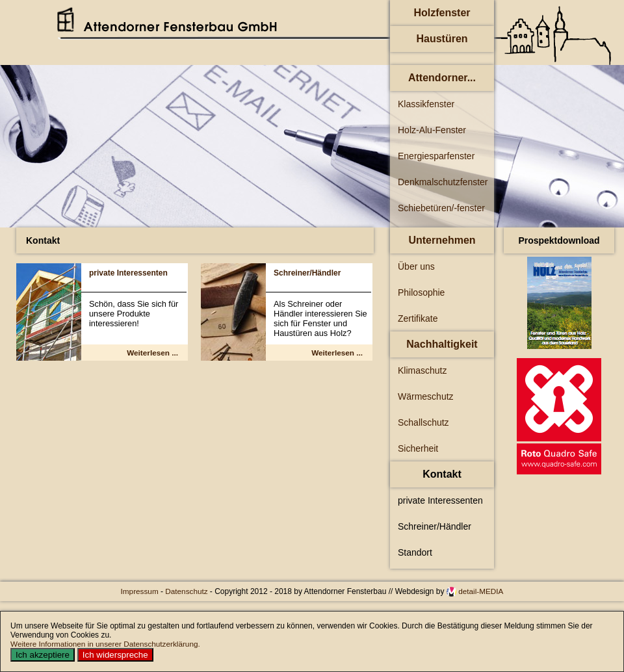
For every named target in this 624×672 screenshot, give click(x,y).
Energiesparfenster (436, 156)
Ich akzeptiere (43, 655)
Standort (415, 552)
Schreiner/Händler (307, 273)
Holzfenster (442, 13)
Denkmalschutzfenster (443, 182)
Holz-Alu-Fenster (432, 130)
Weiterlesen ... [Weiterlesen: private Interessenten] (152, 353)
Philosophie (421, 292)
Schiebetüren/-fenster (441, 208)
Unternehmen (442, 240)
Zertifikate (418, 318)
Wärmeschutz (426, 396)
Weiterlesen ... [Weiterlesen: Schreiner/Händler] (337, 353)
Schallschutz (423, 422)
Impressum (141, 591)
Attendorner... (442, 78)
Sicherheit (418, 448)
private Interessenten (128, 273)
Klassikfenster (426, 104)
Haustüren (442, 39)
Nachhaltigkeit (442, 344)
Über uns (416, 266)
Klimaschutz (422, 370)
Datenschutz (188, 591)
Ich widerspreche (115, 655)
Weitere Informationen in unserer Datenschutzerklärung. (105, 644)
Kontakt (442, 474)
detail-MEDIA (481, 591)
